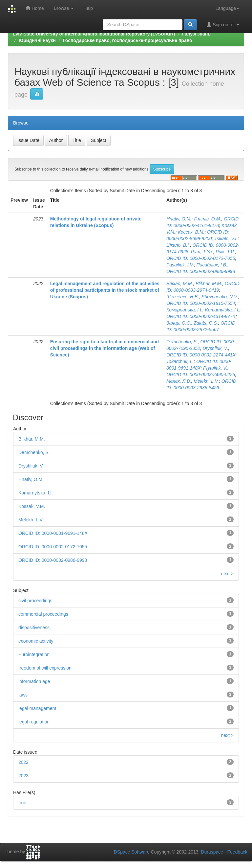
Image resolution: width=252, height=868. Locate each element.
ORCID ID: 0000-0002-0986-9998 (201, 271)
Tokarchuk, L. (180, 361)
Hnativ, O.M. (179, 219)
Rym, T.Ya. (202, 252)
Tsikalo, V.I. (226, 239)
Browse (64, 8)
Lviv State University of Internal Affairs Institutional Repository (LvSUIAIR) (94, 34)
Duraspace (212, 852)
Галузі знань (196, 34)
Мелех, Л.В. (179, 381)
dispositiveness (34, 628)
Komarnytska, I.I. (222, 310)
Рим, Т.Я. (225, 252)
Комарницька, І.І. (184, 310)
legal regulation (34, 722)
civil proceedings (35, 601)
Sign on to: (223, 24)
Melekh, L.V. (206, 381)
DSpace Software (132, 852)
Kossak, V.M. (32, 506)
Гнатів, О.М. (208, 219)
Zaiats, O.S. (206, 323)
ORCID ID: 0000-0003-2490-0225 (201, 375)
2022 (23, 762)
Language (227, 8)
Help (88, 8)
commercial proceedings (43, 614)
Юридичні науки (37, 40)
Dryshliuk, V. (216, 348)
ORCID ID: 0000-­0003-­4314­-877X (201, 316)
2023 (23, 776)
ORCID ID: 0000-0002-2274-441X (201, 355)
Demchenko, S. (182, 342)
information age (34, 681)
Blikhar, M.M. (209, 284)
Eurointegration (34, 654)
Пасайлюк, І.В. (212, 265)
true (22, 803)
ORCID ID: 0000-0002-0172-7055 (201, 258)
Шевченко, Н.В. (183, 297)
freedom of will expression (45, 668)
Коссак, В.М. (191, 232)
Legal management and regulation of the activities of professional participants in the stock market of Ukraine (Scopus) (105, 290)
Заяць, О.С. (179, 323)
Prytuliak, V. (215, 368)
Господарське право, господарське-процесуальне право (128, 40)
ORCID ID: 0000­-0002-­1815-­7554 (201, 303)
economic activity (36, 641)
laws (23, 695)
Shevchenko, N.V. (220, 297)
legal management (37, 708)
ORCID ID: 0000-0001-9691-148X (53, 533)
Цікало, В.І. (178, 245)
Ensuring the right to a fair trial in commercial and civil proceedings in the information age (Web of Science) (105, 348)
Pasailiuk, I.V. (180, 265)
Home (35, 8)
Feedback (237, 852)
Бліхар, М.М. (180, 284)
